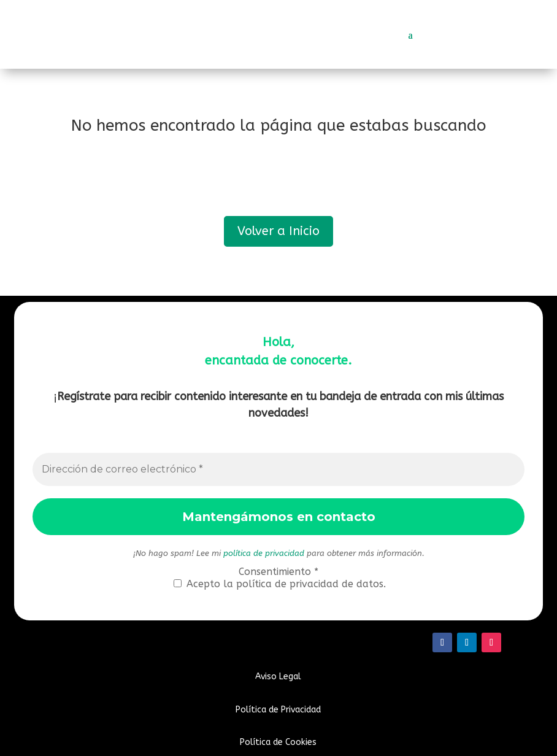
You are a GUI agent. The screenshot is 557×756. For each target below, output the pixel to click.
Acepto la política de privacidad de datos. (280, 584)
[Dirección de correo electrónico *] (279, 469)
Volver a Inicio (278, 231)
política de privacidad (264, 553)
